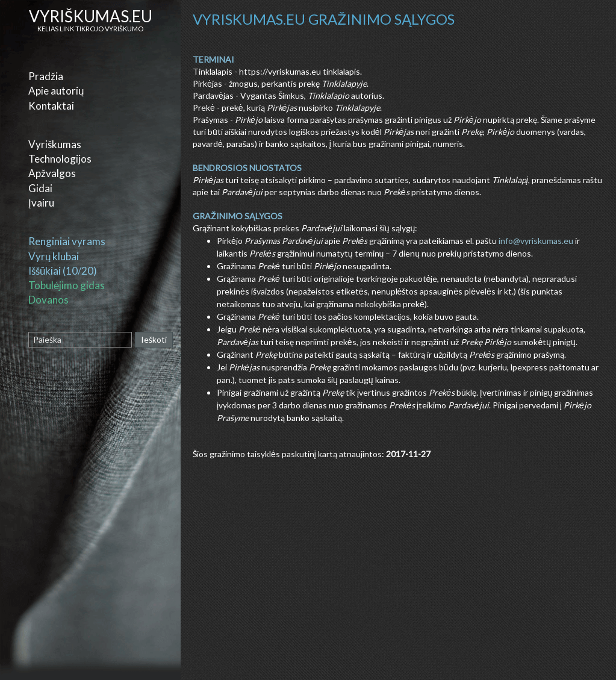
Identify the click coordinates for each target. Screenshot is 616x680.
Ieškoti (154, 339)
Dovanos (48, 300)
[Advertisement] (400, 593)
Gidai (40, 188)
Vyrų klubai (54, 256)
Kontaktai (51, 106)
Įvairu (41, 203)
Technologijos (60, 159)
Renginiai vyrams (67, 241)
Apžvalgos (52, 173)
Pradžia (46, 76)
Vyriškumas (55, 144)
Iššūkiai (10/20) (63, 271)
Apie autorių (56, 91)
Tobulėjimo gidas (67, 285)
